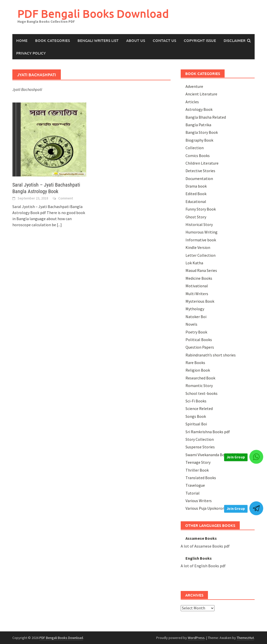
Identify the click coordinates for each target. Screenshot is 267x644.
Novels (191, 324)
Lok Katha (194, 263)
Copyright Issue (200, 40)
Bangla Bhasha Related (206, 117)
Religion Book (198, 370)
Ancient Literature (201, 94)
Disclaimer (235, 40)
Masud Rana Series (201, 270)
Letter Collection (201, 255)
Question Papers (200, 347)
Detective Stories (200, 171)
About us (136, 40)
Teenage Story (198, 462)
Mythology (195, 309)
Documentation (199, 178)
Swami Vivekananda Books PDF (212, 455)
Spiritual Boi (196, 424)
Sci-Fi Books (196, 401)
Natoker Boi (196, 317)
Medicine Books (199, 278)
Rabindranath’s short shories (211, 355)
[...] (59, 225)
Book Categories (52, 40)
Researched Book (200, 378)
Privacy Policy (31, 53)
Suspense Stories (200, 447)
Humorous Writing (202, 232)
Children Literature (202, 163)
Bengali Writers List (98, 40)
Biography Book (199, 140)
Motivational (197, 286)
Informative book (201, 240)
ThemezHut (245, 638)
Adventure (194, 86)
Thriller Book (197, 470)
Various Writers (199, 501)
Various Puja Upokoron (205, 508)
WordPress (196, 638)
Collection (195, 148)
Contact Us (164, 40)
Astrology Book (199, 109)
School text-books (202, 393)
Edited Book (196, 194)
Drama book (196, 186)
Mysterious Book (200, 301)
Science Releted (199, 408)
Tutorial (193, 493)
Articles (192, 102)
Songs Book (196, 416)
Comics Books (198, 156)
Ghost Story (196, 217)
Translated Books (201, 478)
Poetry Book (196, 332)
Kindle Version (198, 247)
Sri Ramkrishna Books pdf (208, 432)
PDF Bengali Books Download (93, 14)
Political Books (199, 340)
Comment (66, 198)
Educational (196, 201)
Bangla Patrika (198, 125)
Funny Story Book (201, 209)
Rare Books (195, 363)
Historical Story (199, 224)
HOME (22, 40)
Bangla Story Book (202, 132)
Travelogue (195, 485)
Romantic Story (199, 385)
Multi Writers (197, 294)
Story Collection (200, 439)
